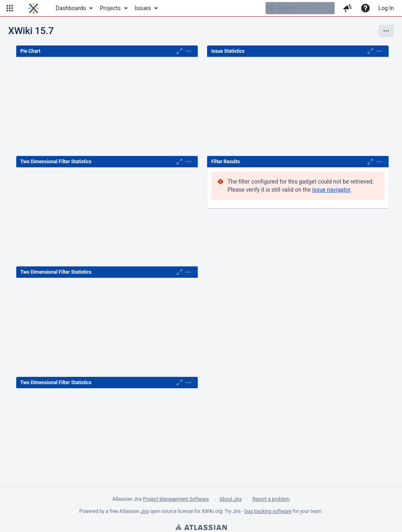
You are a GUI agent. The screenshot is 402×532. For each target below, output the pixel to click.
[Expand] (188, 51)
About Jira (230, 499)
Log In (386, 8)
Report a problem (271, 499)
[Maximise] (179, 51)
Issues (143, 8)
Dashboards (71, 8)
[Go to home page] (33, 8)
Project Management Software (176, 499)
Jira (145, 511)
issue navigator (331, 190)
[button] (10, 8)
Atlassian (201, 528)
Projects (110, 8)
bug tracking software (268, 511)
